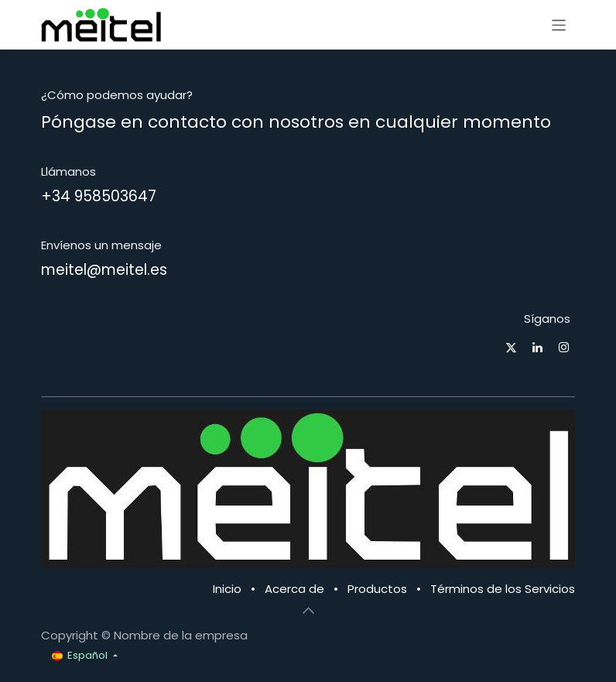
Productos (377, 589)
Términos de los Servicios (503, 589)
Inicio (227, 589)
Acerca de (294, 589)
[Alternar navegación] (559, 24)
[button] (308, 611)
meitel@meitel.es (104, 270)
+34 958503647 (99, 196)
